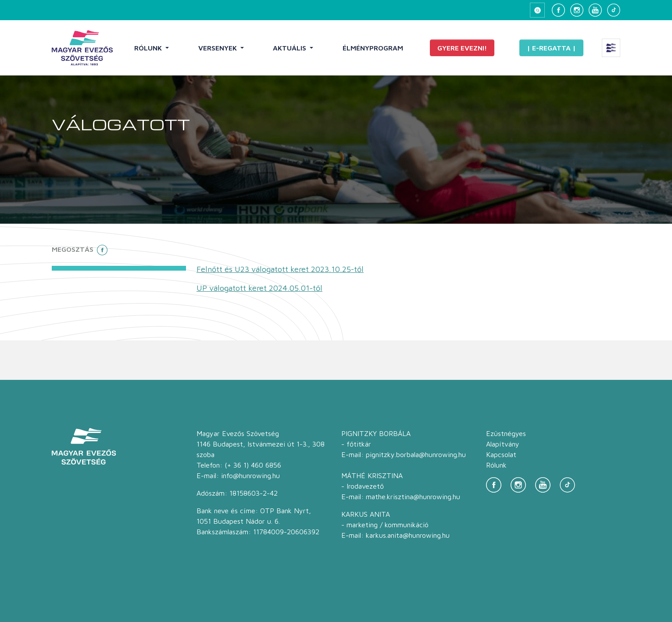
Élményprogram (373, 48)
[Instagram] (577, 10)
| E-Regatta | (551, 48)
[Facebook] (558, 10)
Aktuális (290, 48)
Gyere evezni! (462, 48)
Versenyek (218, 48)
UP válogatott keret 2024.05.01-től (259, 288)
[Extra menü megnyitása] (611, 48)
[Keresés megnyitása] (537, 10)
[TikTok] (614, 10)
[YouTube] (595, 10)
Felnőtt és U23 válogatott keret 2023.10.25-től (280, 269)
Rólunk (149, 48)
